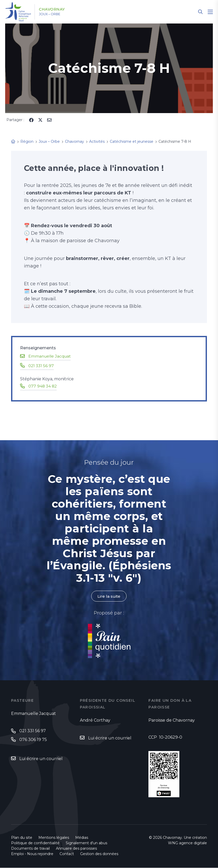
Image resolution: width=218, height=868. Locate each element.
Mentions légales (54, 838)
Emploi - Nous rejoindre (32, 854)
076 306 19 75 (33, 740)
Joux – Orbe (54, 14)
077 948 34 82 (43, 386)
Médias (82, 838)
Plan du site (22, 838)
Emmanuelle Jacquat (51, 356)
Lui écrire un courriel (41, 759)
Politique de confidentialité (35, 843)
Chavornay (56, 10)
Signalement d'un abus (86, 843)
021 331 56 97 (42, 365)
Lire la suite (109, 596)
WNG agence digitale (187, 843)
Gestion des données (99, 854)
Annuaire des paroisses (76, 849)
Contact (67, 854)
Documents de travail (30, 849)
